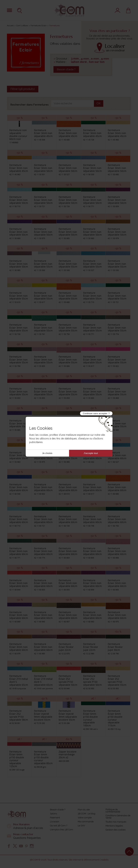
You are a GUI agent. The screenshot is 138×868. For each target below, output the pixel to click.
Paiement (55, 818)
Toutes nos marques (116, 822)
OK (99, 103)
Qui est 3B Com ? (59, 826)
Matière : (61, 62)
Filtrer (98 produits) (23, 89)
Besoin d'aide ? (66, 69)
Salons (53, 814)
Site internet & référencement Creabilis (89, 860)
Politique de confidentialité (113, 811)
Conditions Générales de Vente (118, 817)
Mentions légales (114, 826)
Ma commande (86, 822)
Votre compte (85, 818)
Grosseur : (62, 59)
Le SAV (81, 826)
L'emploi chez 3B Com (62, 830)
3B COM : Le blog (87, 814)
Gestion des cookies (116, 830)
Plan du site (84, 810)
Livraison (55, 822)
